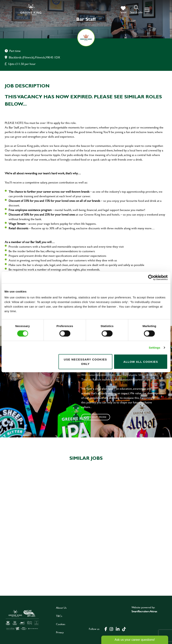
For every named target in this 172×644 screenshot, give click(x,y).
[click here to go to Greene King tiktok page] (124, 629)
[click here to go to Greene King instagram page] (111, 629)
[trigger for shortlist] (123, 10)
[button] (136, 10)
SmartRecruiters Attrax (144, 611)
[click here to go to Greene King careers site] (22, 620)
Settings (155, 347)
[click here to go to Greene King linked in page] (118, 629)
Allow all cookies (141, 362)
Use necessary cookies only (85, 362)
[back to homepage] (31, 10)
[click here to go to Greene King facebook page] (106, 629)
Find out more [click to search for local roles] (96, 417)
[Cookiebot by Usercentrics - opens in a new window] (151, 277)
